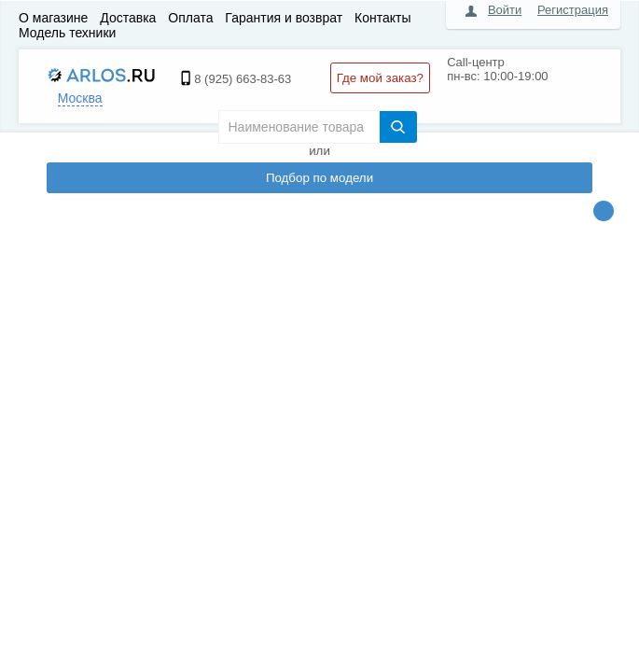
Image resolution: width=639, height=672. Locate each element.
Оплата (190, 18)
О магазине (53, 18)
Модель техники (67, 33)
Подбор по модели (319, 178)
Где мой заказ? (380, 78)
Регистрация (573, 10)
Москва (80, 98)
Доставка (128, 18)
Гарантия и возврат (284, 18)
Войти (505, 10)
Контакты (382, 18)
